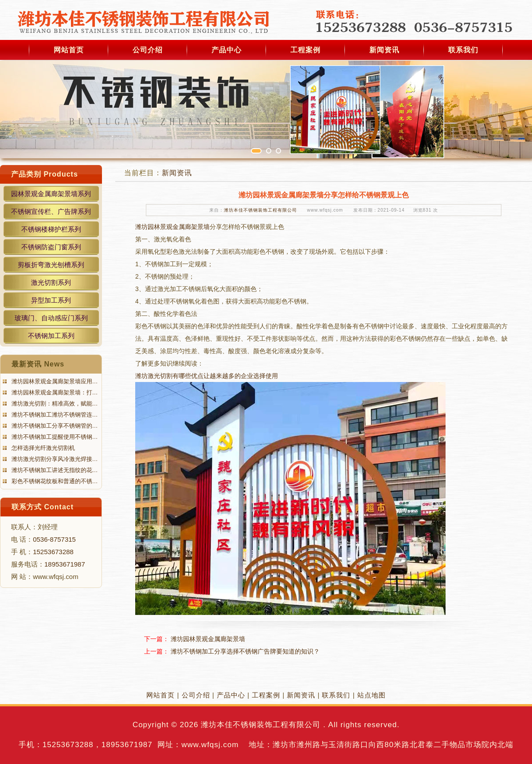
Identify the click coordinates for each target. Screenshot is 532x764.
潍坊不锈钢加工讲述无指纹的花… (54, 470)
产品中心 (227, 50)
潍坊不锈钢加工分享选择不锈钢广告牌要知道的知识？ (245, 651)
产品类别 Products (45, 174)
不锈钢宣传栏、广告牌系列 (51, 211)
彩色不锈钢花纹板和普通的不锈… (54, 481)
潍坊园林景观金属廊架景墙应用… (54, 381)
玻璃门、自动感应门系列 (51, 318)
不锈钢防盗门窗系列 (51, 247)
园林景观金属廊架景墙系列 (51, 194)
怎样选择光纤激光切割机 (42, 448)
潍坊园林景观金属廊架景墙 (172, 227)
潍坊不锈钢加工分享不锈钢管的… (54, 426)
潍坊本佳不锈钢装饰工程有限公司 (260, 210)
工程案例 (305, 50)
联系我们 (463, 50)
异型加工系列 (51, 300)
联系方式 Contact (43, 507)
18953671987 (65, 564)
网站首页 (69, 50)
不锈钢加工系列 (51, 336)
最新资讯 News (38, 364)
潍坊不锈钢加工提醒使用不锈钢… (54, 437)
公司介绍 (148, 50)
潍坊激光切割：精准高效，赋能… (54, 404)
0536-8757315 (54, 539)
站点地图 (372, 695)
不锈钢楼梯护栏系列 (51, 229)
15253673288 (53, 552)
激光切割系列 (51, 282)
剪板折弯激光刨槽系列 (51, 265)
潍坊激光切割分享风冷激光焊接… (54, 459)
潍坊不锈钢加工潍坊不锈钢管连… (54, 415)
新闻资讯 (384, 50)
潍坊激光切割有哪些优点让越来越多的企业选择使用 (207, 376)
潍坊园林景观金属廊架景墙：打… (54, 392)
